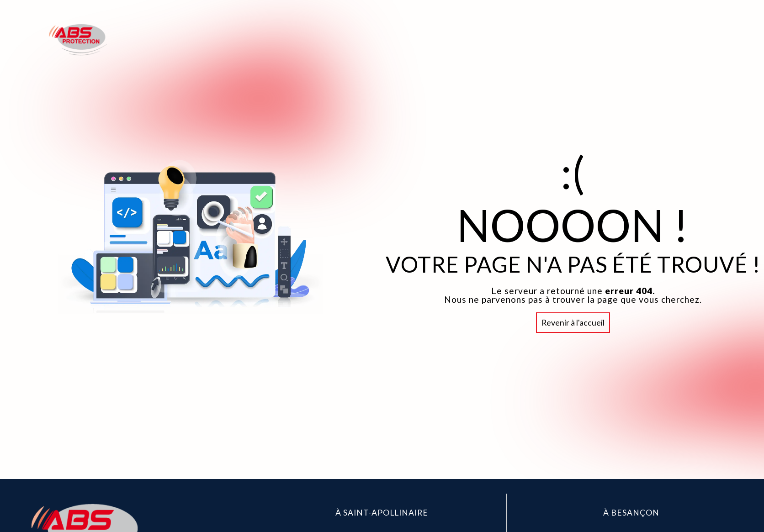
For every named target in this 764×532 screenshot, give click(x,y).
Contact (690, 40)
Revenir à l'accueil (573, 322)
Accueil (548, 40)
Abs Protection (618, 40)
